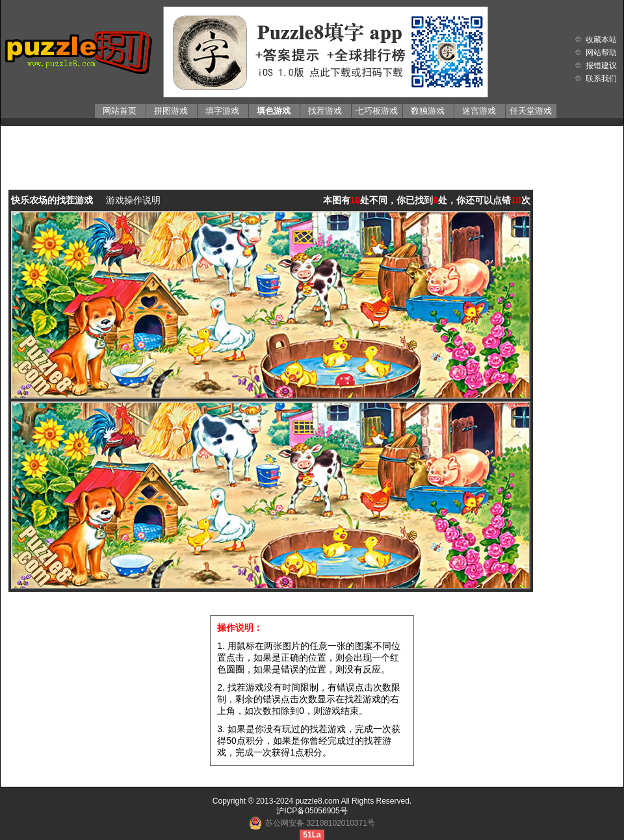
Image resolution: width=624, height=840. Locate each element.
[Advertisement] (312, 149)
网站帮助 (601, 53)
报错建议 (601, 66)
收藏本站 (601, 40)
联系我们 (601, 79)
